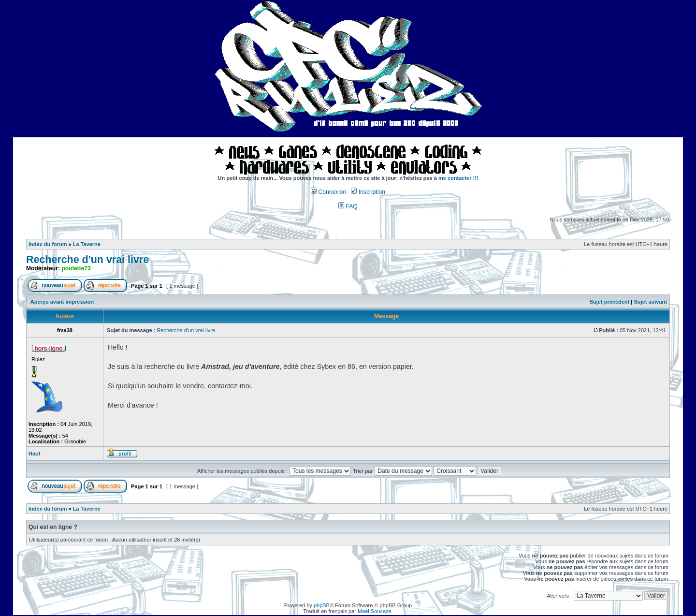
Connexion (328, 192)
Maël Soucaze (375, 611)
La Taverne (87, 244)
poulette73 (76, 268)
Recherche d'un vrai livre (87, 260)
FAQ (348, 206)
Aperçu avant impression (62, 302)
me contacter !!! (458, 178)
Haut (34, 454)
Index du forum (48, 244)
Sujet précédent (610, 302)
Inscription (368, 192)
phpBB (322, 605)
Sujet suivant (650, 302)
